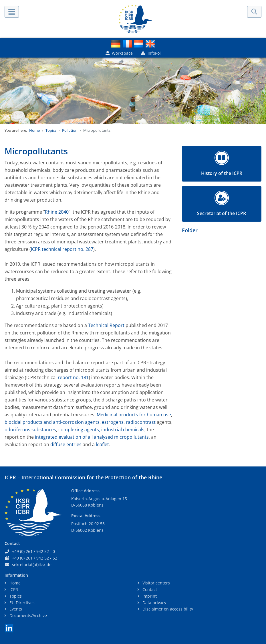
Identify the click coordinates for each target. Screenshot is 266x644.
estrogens (113, 422)
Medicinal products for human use (134, 415)
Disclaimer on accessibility (167, 609)
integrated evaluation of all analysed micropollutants (92, 437)
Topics (51, 130)
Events (15, 609)
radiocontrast (141, 422)
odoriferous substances (30, 430)
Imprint (149, 596)
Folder (190, 230)
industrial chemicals (123, 430)
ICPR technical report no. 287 (62, 249)
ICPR (13, 589)
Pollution (70, 130)
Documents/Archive (28, 616)
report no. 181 (73, 377)
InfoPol (151, 53)
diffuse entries (66, 444)
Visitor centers (156, 583)
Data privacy (154, 603)
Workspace (119, 53)
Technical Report (106, 325)
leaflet (102, 444)
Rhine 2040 (57, 212)
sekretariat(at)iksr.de (32, 565)
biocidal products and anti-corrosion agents (52, 422)
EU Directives (21, 603)
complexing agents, (79, 430)
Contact (149, 589)
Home (34, 130)
